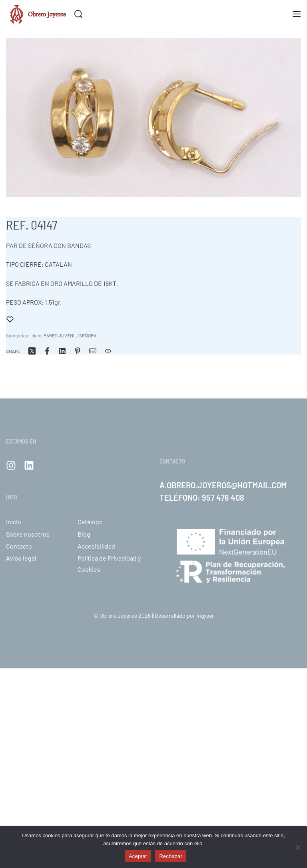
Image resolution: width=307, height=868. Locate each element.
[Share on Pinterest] (78, 351)
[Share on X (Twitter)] (32, 351)
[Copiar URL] (108, 351)
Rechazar (171, 856)
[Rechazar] (298, 846)
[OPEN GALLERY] (153, 117)
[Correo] (93, 351)
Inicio (36, 335)
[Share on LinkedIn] (62, 351)
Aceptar (138, 856)
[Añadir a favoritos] (10, 319)
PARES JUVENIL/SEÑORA (70, 335)
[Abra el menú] (297, 14)
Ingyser (205, 615)
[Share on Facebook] (47, 351)
